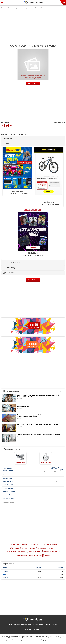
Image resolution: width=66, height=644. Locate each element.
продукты (38, 552)
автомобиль (23, 552)
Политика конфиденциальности (22, 625)
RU (64, 3)
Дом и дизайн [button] (9, 273)
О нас (10, 625)
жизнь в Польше (15, 544)
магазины (25, 544)
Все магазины (33, 84)
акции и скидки (35, 544)
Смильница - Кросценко (10, 498)
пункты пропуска (12, 552)
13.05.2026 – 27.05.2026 (49, 203)
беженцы (46, 552)
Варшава (47, 555)
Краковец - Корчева (9, 491)
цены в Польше (42, 548)
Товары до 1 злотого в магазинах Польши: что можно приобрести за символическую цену (37, 406)
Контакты (55, 625)
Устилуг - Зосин (8, 478)
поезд (51, 548)
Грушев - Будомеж (8, 488)
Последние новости (12, 391)
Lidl (56, 548)
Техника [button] (7, 144)
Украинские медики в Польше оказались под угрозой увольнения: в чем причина (39, 435)
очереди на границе (23, 555)
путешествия (46, 544)
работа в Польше (14, 548)
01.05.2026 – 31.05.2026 (33, 254)
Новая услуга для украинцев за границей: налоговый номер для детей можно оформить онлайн (38, 396)
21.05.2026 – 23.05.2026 (17, 192)
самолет (32, 548)
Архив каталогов (59, 122)
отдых (30, 552)
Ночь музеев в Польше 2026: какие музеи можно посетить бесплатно (38, 425)
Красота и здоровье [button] (12, 263)
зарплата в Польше (36, 555)
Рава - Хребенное (8, 485)
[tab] (33, 138)
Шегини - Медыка (8, 495)
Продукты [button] (8, 138)
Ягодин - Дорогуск (9, 475)
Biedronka (25, 548)
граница (54, 544)
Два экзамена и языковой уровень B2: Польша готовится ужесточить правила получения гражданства (38, 415)
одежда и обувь (56, 552)
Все (62, 391)
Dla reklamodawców (38, 625)
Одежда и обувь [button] (10, 268)
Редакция (47, 625)
